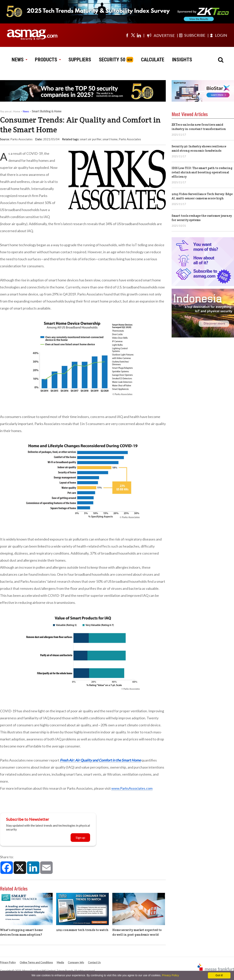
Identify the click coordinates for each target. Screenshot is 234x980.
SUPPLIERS (80, 60)
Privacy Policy (8, 962)
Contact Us (94, 962)
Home (17, 111)
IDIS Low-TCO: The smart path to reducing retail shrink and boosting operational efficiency (202, 172)
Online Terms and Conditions (36, 962)
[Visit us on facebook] (127, 35)
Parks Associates (130, 139)
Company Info (76, 962)
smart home (110, 139)
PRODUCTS (48, 60)
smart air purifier (91, 139)
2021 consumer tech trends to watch (82, 930)
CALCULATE (153, 60)
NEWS (19, 60)
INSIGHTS (182, 60)
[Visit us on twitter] (133, 35)
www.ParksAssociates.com (132, 788)
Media (60, 962)
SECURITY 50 (112, 60)
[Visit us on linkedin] (139, 35)
